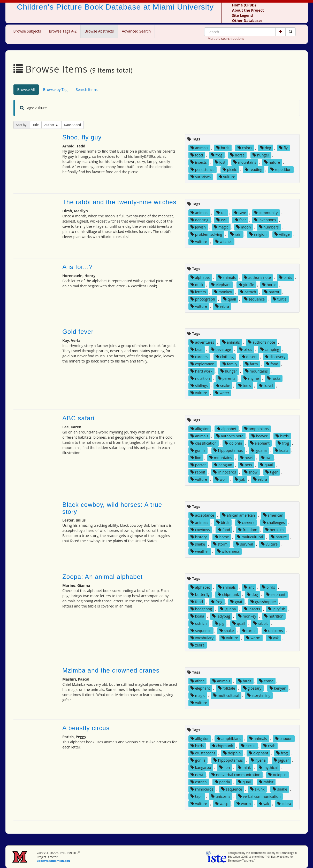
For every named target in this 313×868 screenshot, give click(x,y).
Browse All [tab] (26, 89)
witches (224, 242)
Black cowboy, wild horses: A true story (112, 508)
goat (236, 602)
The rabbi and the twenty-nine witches (119, 202)
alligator (200, 429)
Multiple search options (226, 38)
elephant (221, 285)
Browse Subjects (27, 31)
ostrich (248, 292)
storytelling (259, 695)
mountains (245, 162)
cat (221, 213)
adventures (202, 342)
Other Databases (247, 21)
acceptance (202, 515)
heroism (274, 530)
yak (240, 479)
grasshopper (263, 602)
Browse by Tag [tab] (55, 89)
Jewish (198, 227)
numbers (269, 227)
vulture (227, 177)
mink (244, 767)
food (197, 155)
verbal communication (259, 796)
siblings (199, 386)
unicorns (273, 631)
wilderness (228, 551)
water (222, 393)
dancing (199, 220)
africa (197, 681)
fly (283, 148)
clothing (225, 357)
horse (237, 155)
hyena (258, 760)
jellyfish (277, 609)
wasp (222, 804)
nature (272, 162)
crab (269, 746)
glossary (252, 688)
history (199, 537)
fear (240, 220)
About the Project (248, 10)
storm (220, 544)
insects (199, 162)
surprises (201, 177)
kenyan (278, 688)
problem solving (206, 234)
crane (266, 681)
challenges (274, 522)
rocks (274, 378)
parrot (272, 292)
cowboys (200, 530)
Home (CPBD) (244, 5)
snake (223, 386)
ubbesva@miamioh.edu (53, 861)
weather (200, 551)
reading (253, 169)
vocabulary (202, 638)
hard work (201, 371)
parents (227, 378)
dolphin (233, 443)
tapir (197, 796)
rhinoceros (225, 472)
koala (282, 450)
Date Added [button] (73, 125)
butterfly (200, 594)
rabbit (198, 472)
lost (220, 162)
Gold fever (78, 332)
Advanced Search (136, 31)
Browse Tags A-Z (63, 31)
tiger (272, 472)
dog (266, 148)
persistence (203, 169)
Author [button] (50, 125)
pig (220, 623)
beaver (259, 436)
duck (197, 285)
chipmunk (228, 594)
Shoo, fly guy (82, 137)
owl (266, 458)
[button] (280, 32)
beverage (221, 349)
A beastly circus (86, 728)
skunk (257, 789)
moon (243, 227)
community (266, 213)
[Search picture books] (291, 32)
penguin (223, 465)
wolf (221, 479)
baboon (284, 739)
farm (252, 364)
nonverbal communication (236, 775)
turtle (280, 299)
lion (196, 458)
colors (245, 148)
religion (258, 234)
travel (266, 386)
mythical (268, 767)
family (230, 364)
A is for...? (77, 267)
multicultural (250, 537)
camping (270, 349)
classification (204, 443)
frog (217, 155)
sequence (254, 299)
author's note (257, 277)
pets (246, 465)
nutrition (200, 378)
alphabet (200, 277)
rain (236, 234)
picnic (230, 169)
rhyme (251, 378)
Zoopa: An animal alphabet (102, 577)
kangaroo (201, 767)
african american (238, 515)
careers (199, 357)
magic (221, 227)
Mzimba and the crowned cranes (111, 670)
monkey (223, 292)
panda (222, 782)
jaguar (281, 760)
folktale (227, 688)
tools (245, 386)
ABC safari (78, 418)
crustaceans (203, 753)
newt (247, 458)
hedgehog (201, 609)
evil (222, 220)
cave (240, 213)
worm (253, 638)
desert (249, 357)
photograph (203, 299)
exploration (202, 364)
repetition (281, 169)
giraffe (247, 285)
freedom (248, 530)
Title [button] (36, 125)
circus (248, 746)
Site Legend (242, 15)
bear (197, 349)
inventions (265, 220)
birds (223, 148)
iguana (259, 450)
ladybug (221, 616)
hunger (261, 155)
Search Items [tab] (87, 89)
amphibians (256, 429)
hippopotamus (228, 450)
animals (199, 148)
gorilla (198, 450)
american (273, 515)
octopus (277, 775)
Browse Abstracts (99, 31)
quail (230, 299)
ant (249, 587)
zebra (222, 306)
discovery (275, 357)
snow (251, 472)
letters (198, 292)
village (282, 234)
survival (244, 544)
